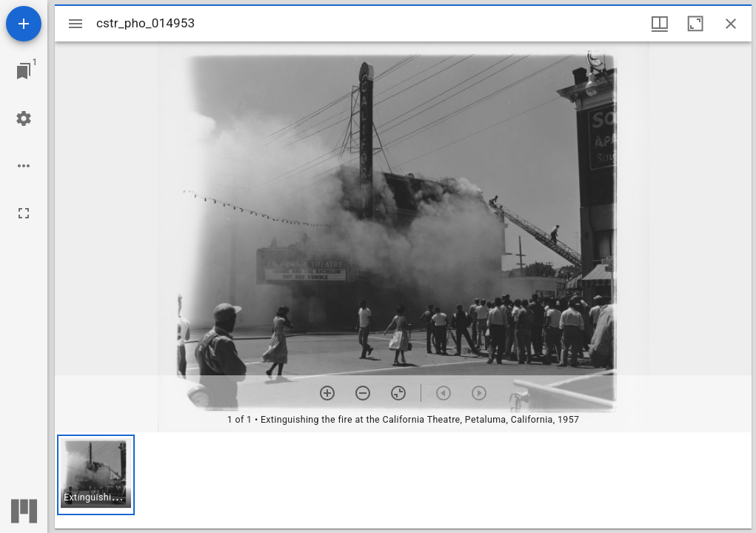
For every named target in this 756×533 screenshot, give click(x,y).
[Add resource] (24, 24)
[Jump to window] (24, 71)
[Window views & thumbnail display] (660, 24)
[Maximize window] (695, 24)
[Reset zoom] (398, 393)
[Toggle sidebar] (76, 24)
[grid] (403, 480)
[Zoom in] (327, 393)
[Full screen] (24, 213)
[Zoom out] (363, 393)
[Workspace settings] (24, 118)
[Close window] (731, 24)
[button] (96, 475)
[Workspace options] (24, 166)
